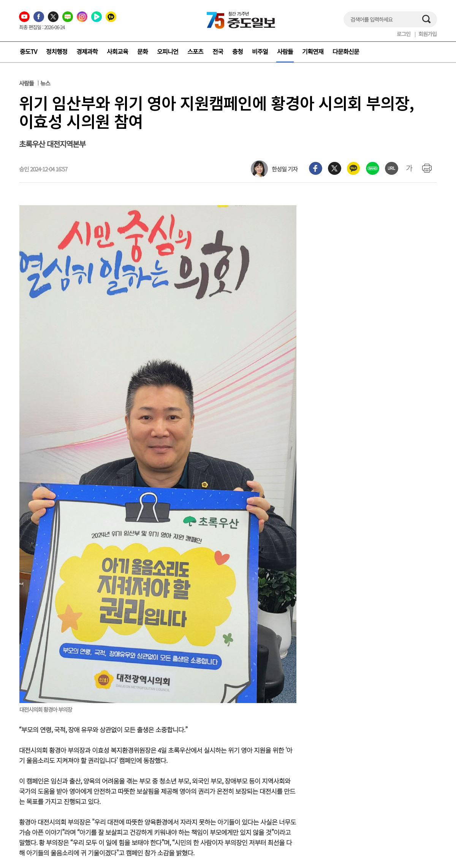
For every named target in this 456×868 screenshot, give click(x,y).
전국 (218, 51)
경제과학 (87, 51)
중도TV (28, 51)
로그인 (404, 34)
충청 (237, 51)
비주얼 (260, 51)
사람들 (285, 51)
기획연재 (313, 51)
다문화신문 (346, 51)
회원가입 (427, 34)
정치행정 (57, 51)
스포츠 (195, 51)
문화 (142, 51)
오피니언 (168, 51)
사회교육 (117, 51)
